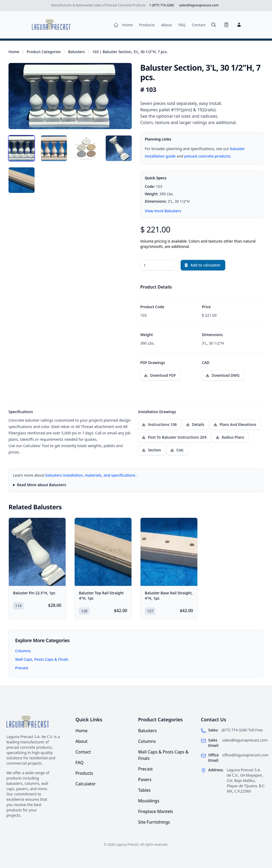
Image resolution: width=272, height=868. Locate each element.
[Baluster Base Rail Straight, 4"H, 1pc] (169, 552)
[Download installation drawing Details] (195, 425)
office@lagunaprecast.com (245, 755)
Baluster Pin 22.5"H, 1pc (34, 593)
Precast (22, 668)
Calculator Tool (37, 446)
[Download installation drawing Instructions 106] (160, 425)
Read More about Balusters (42, 485)
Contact (83, 752)
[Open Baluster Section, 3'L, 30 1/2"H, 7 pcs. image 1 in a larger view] (70, 96)
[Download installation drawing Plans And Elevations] (235, 425)
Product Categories (44, 52)
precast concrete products (208, 156)
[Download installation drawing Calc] (177, 450)
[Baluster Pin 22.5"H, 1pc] (37, 552)
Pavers (145, 780)
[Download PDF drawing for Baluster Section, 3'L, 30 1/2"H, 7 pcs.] (160, 375)
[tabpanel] (70, 96)
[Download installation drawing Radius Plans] (230, 437)
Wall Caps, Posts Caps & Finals (42, 659)
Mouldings (149, 801)
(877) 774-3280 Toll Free (242, 730)
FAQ (79, 763)
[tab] (22, 148)
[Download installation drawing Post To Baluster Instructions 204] (175, 437)
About (81, 741)
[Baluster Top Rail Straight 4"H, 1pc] (103, 552)
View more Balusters (163, 211)
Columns (23, 651)
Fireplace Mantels (156, 811)
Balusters (76, 52)
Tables (144, 790)
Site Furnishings (154, 822)
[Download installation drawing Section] (152, 450)
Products (84, 773)
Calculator (86, 784)
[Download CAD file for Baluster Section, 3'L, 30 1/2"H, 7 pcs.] (223, 375)
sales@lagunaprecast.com (245, 740)
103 (130, 52)
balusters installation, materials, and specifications (91, 475)
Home (14, 52)
